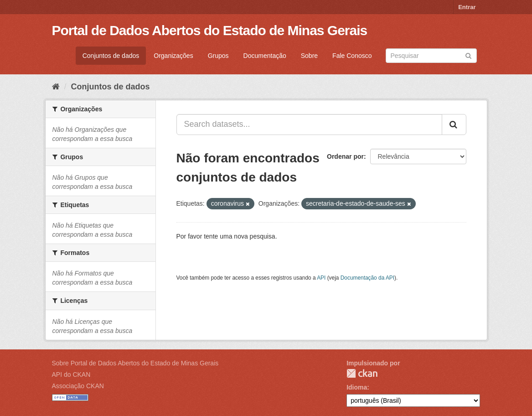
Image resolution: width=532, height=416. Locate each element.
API (321, 278)
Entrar (467, 7)
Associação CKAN (78, 386)
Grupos (218, 56)
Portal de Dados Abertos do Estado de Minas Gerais (210, 30)
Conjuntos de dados (111, 56)
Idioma (357, 387)
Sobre (309, 56)
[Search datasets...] (309, 125)
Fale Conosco (352, 56)
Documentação (265, 56)
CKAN (362, 373)
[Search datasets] (431, 56)
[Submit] (468, 55)
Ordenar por (345, 156)
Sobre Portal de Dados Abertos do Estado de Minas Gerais (135, 363)
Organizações (173, 56)
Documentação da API (367, 278)
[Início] (56, 87)
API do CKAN (71, 374)
